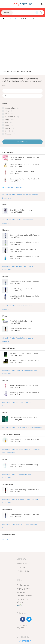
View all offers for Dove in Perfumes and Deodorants (18, 476)
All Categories (23, 585)
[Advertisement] (22, 45)
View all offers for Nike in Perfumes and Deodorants (22, 428)
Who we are (22, 564)
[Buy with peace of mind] (19, 605)
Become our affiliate (22, 601)
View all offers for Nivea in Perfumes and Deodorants (18, 307)
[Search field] (24, 13)
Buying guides (23, 589)
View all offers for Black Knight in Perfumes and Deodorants (21, 372)
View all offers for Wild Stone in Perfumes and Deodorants (20, 501)
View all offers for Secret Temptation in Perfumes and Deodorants (21, 451)
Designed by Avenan (25, 641)
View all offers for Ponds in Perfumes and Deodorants (18, 404)
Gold (4, 540)
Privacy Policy (23, 571)
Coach (10, 540)
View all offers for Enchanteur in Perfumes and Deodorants (20, 196)
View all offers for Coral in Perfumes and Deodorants (18, 221)
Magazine (21, 592)
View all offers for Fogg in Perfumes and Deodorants (18, 340)
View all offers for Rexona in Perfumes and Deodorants (19, 268)
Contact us (21, 567)
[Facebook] (23, 619)
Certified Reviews (24, 596)
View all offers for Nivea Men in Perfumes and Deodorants (20, 526)
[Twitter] (29, 619)
